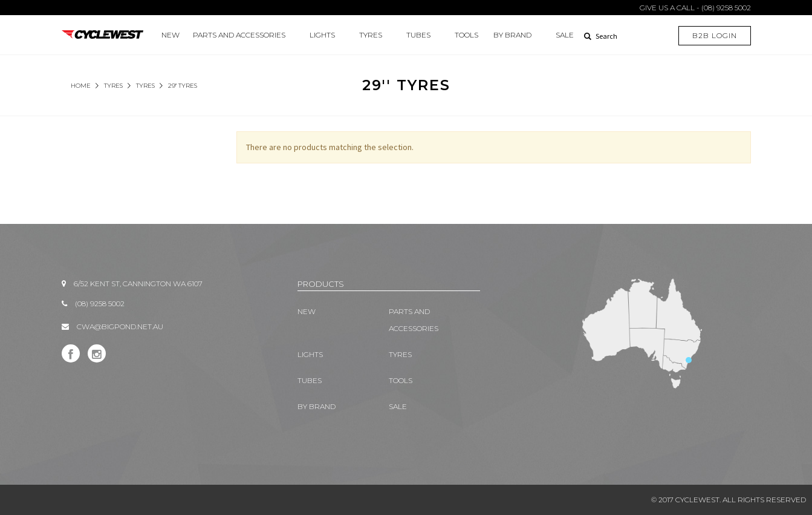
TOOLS (466, 35)
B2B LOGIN (715, 35)
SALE (565, 35)
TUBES (418, 35)
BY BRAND (512, 35)
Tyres (145, 86)
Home (81, 86)
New (171, 35)
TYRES (371, 35)
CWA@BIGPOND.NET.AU (120, 326)
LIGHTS (322, 35)
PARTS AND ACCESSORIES (239, 35)
